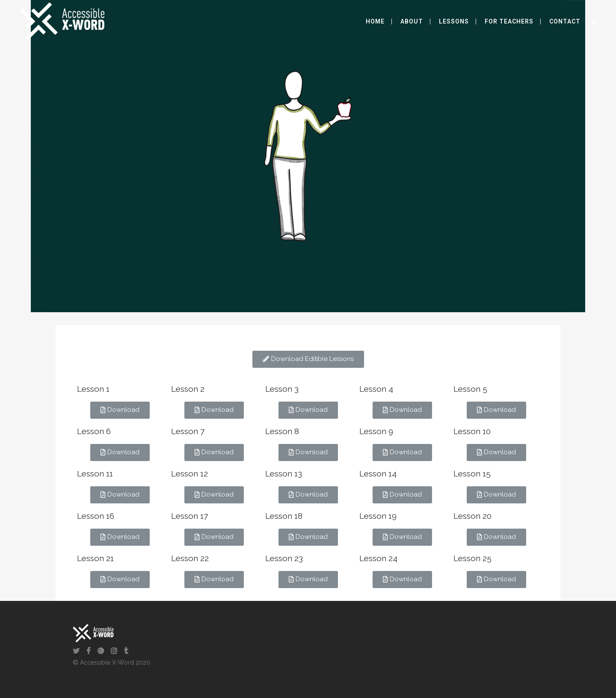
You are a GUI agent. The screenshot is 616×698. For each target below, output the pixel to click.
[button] (308, 359)
